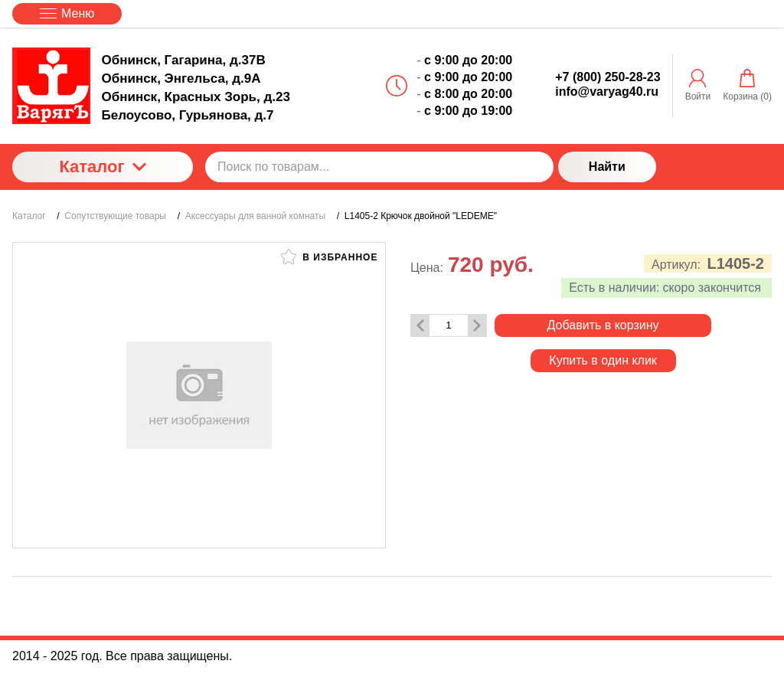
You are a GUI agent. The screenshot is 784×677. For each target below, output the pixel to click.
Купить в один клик (603, 360)
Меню (67, 13)
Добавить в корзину (603, 325)
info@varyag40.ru (607, 92)
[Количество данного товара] (449, 325)
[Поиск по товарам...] (379, 167)
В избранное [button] (329, 257)
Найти (607, 167)
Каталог (102, 167)
